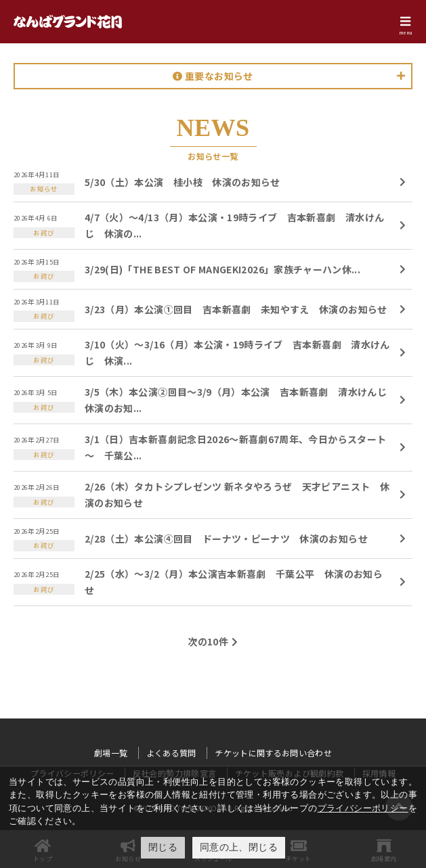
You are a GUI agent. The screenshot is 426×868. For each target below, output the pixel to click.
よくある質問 (171, 753)
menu (406, 32)
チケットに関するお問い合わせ (273, 753)
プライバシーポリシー (363, 808)
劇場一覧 (111, 753)
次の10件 (208, 641)
